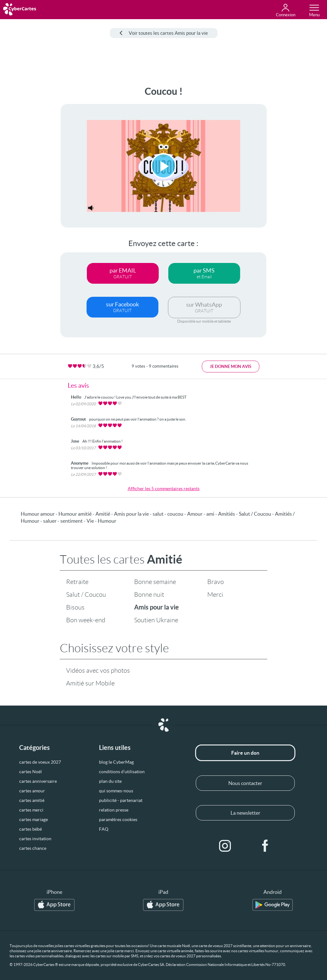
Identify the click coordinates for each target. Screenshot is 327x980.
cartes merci (31, 810)
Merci (215, 595)
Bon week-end (86, 620)
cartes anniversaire (38, 781)
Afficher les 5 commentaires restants (164, 489)
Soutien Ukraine (156, 620)
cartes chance (33, 848)
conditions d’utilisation (122, 772)
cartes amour (32, 791)
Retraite (77, 582)
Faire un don (245, 753)
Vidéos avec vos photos (98, 670)
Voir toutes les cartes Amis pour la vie (164, 33)
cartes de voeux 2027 (40, 762)
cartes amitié (32, 800)
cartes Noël (30, 772)
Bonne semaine (155, 582)
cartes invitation (35, 839)
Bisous (75, 607)
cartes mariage (34, 819)
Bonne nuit (149, 595)
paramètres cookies (118, 819)
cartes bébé (30, 829)
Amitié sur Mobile (90, 683)
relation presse (114, 810)
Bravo (216, 582)
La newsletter (245, 813)
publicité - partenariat (121, 800)
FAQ (104, 829)
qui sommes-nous (116, 791)
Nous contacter (245, 783)
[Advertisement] (25, 182)
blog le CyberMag (116, 762)
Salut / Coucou (86, 595)
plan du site (110, 781)
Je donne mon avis (231, 367)
